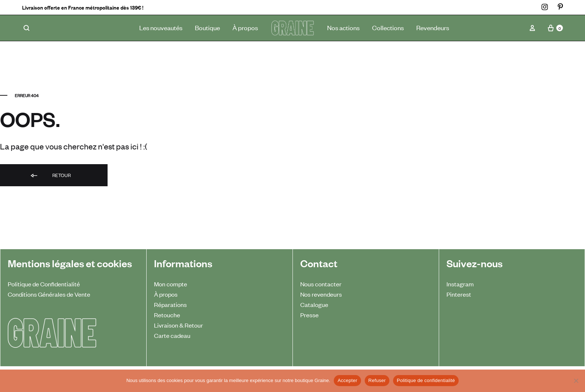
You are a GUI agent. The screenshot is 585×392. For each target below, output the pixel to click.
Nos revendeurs (321, 294)
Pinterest (459, 294)
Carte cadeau (172, 335)
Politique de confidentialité (426, 380)
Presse (309, 315)
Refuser (377, 380)
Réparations (170, 304)
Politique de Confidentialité (44, 284)
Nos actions (343, 27)
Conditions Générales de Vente (49, 294)
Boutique (207, 27)
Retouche (167, 315)
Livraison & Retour (178, 325)
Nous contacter (321, 284)
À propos (245, 27)
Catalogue (314, 304)
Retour (50, 176)
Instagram (460, 284)
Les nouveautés (161, 27)
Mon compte (171, 284)
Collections (388, 27)
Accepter (347, 380)
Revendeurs (433, 27)
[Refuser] (576, 381)
